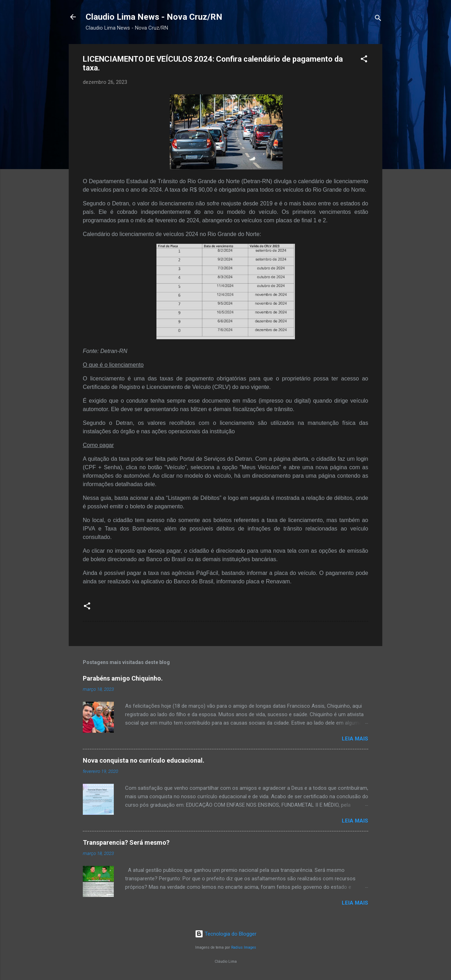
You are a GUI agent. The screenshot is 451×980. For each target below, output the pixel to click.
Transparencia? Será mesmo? (126, 842)
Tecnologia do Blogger (226, 934)
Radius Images (244, 947)
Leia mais (355, 739)
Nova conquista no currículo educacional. (144, 760)
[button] (364, 60)
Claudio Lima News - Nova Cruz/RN (154, 17)
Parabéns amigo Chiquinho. (123, 678)
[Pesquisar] (378, 19)
